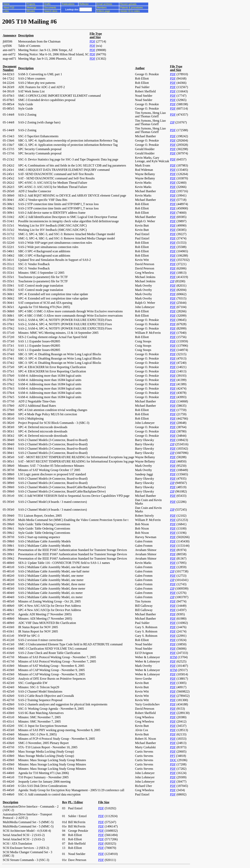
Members (102, 8)
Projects (31, 4)
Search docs (51, 11)
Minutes (31, 11)
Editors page (103, 11)
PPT (173, 756)
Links (6, 11)
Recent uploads (128, 4)
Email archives (104, 4)
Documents (50, 8)
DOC (173, 760)
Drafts (47, 4)
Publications (68, 4)
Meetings (32, 8)
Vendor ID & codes (130, 11)
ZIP (172, 122)
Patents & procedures (131, 8)
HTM (173, 657)
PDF (92, 41)
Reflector (84, 4)
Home (6, 4)
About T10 (9, 8)
